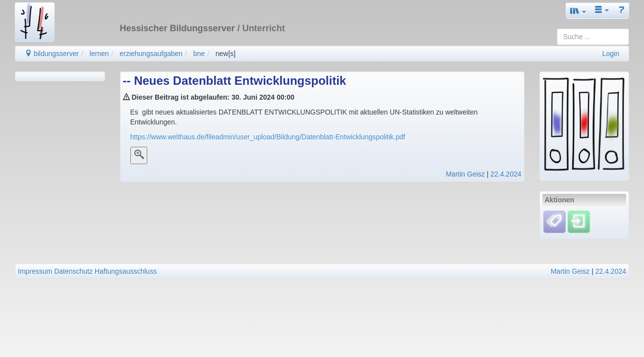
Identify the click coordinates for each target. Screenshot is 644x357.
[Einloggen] (579, 222)
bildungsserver (52, 54)
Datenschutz (73, 271)
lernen (99, 54)
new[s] (226, 54)
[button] (578, 11)
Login (611, 54)
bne (199, 54)
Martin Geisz (465, 174)
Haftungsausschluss (126, 271)
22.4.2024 (506, 174)
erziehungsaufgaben (151, 54)
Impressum (35, 271)
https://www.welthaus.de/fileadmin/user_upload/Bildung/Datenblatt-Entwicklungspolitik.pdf (268, 137)
